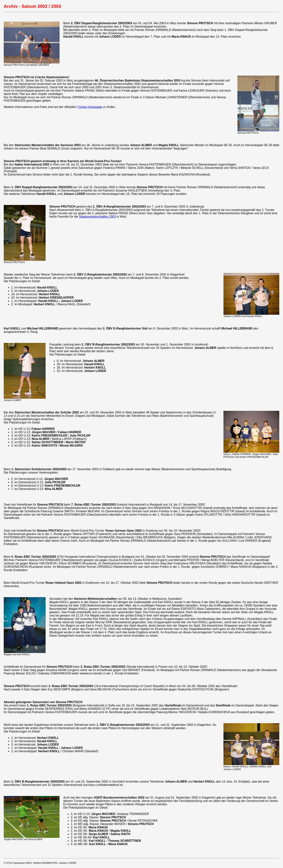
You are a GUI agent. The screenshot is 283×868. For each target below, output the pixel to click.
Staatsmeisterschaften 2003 (97, 217)
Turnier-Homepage (90, 107)
